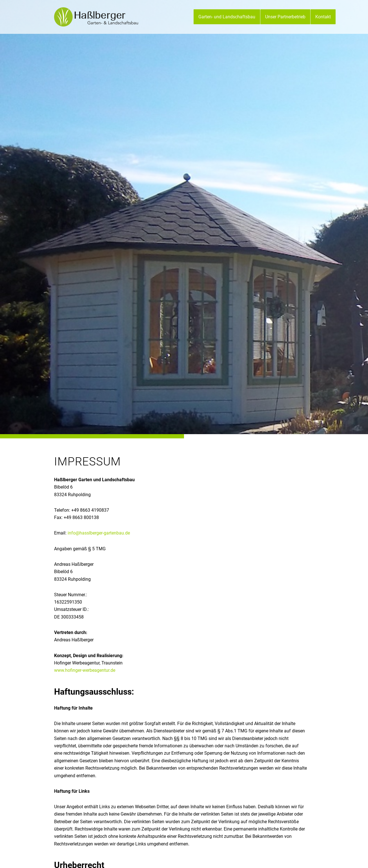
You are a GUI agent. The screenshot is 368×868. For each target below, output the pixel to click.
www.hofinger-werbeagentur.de (85, 670)
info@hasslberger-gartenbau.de (99, 533)
